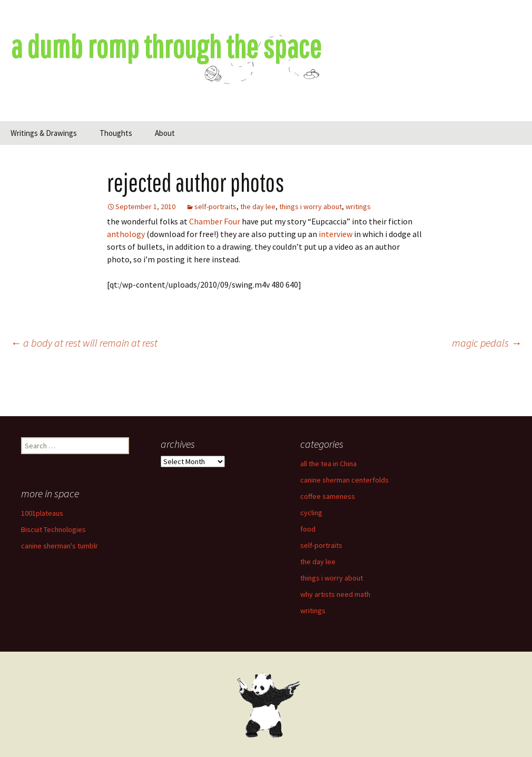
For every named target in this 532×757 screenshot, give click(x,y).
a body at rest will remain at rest (84, 343)
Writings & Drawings (44, 133)
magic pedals (487, 343)
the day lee (258, 207)
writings (358, 207)
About (165, 133)
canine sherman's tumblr (60, 546)
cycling (311, 513)
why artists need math (335, 594)
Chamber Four (215, 221)
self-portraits (215, 207)
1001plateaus (42, 513)
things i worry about (311, 207)
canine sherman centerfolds (344, 480)
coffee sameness (328, 496)
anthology (126, 234)
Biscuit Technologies (53, 529)
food (308, 529)
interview (336, 234)
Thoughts (116, 133)
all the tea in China (328, 464)
